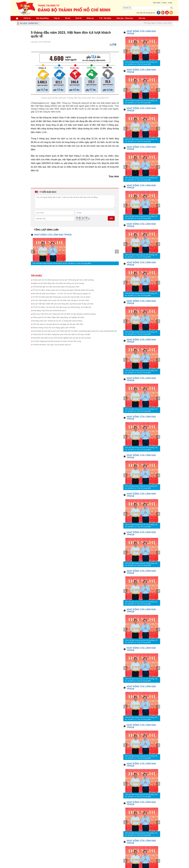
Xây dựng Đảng (42, 18)
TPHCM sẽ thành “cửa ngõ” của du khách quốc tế (52, 345)
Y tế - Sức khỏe (105, 18)
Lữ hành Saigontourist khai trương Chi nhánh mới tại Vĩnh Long (57, 341)
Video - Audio (167, 3)
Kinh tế (78, 18)
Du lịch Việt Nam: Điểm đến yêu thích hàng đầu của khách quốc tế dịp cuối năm (63, 304)
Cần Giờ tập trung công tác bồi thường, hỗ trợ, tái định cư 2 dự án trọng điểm (62, 263)
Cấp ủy (57, 18)
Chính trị (27, 18)
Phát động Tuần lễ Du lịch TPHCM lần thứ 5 (49, 311)
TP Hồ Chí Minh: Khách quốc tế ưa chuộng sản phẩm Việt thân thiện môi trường (63, 290)
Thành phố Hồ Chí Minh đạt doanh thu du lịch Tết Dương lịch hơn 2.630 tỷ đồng (63, 280)
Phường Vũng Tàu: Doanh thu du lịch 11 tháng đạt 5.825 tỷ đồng (57, 321)
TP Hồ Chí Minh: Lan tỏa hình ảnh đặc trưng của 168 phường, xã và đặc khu (62, 307)
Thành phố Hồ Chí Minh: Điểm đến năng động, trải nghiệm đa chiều (58, 317)
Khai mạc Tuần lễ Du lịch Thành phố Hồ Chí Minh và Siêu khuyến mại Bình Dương (64, 314)
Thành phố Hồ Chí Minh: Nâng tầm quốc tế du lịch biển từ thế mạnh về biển (62, 334)
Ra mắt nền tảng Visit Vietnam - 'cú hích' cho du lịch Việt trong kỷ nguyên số (62, 294)
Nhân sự (90, 18)
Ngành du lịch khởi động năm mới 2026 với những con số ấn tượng (58, 283)
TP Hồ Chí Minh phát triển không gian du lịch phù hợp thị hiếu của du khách (62, 297)
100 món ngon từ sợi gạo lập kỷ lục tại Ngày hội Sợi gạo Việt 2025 (58, 324)
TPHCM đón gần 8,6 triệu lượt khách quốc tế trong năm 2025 (56, 287)
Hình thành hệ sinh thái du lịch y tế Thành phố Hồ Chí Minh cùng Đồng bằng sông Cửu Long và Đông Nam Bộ (75, 331)
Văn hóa (142, 18)
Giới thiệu (157, 3)
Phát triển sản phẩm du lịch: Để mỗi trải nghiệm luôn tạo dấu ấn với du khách (62, 338)
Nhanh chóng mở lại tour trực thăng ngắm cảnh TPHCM (54, 328)
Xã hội (68, 18)
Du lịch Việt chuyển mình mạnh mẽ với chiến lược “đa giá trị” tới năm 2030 (61, 300)
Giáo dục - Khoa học (125, 18)
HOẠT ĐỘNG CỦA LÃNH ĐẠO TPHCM (53, 235)
